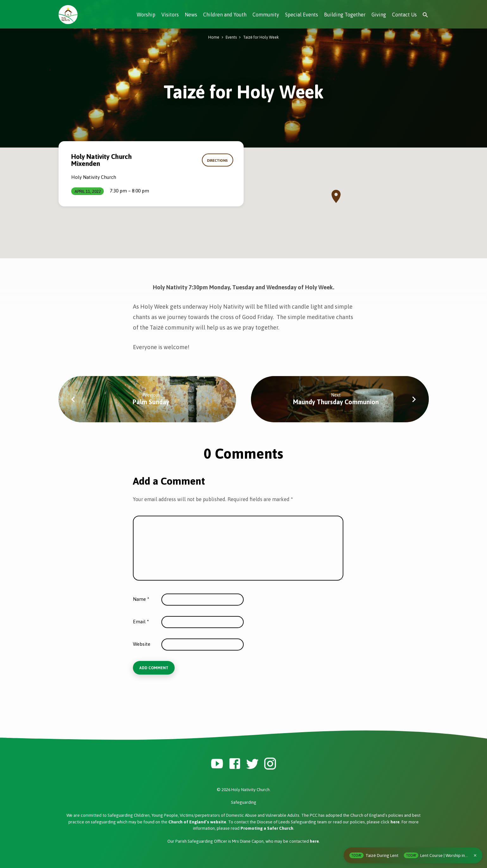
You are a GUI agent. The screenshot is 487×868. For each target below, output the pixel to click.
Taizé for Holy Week (261, 37)
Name (141, 599)
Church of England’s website (197, 822)
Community (266, 15)
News (191, 15)
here (395, 822)
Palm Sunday (151, 402)
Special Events (302, 15)
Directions (218, 160)
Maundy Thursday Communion (336, 402)
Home (214, 37)
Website (142, 644)
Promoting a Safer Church (267, 828)
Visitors (170, 15)
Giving (379, 15)
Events (231, 37)
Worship (146, 15)
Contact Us (404, 15)
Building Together (345, 15)
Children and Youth (225, 15)
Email (141, 622)
